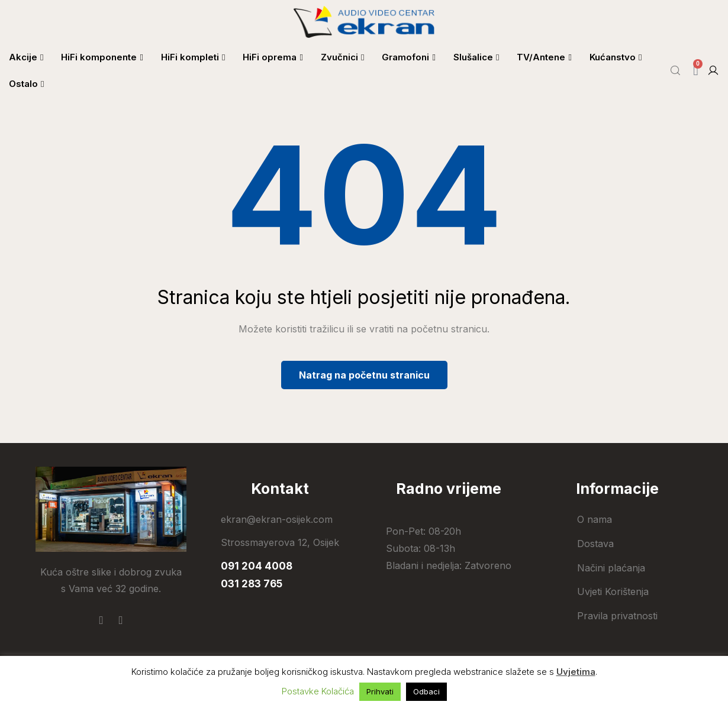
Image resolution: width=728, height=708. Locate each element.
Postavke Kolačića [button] (318, 691)
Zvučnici (342, 57)
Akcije (26, 57)
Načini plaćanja (611, 568)
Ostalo (26, 84)
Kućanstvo (616, 57)
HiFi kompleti (193, 57)
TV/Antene (544, 57)
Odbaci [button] (426, 691)
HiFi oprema (273, 57)
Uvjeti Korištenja (613, 591)
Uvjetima (576, 672)
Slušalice (476, 57)
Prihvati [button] (380, 691)
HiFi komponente (102, 57)
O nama (595, 519)
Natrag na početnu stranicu (364, 375)
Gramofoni (408, 57)
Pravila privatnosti (617, 616)
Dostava (595, 544)
